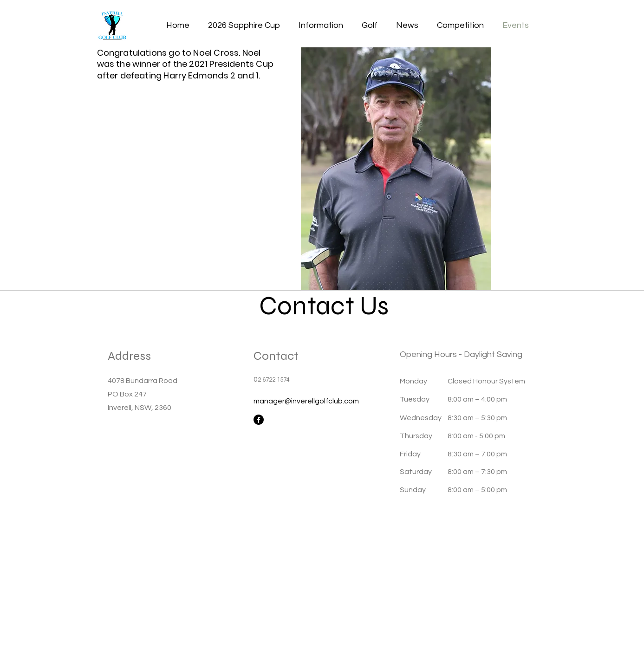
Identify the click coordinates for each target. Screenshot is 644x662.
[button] (321, 26)
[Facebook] (259, 420)
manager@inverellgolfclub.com (306, 401)
